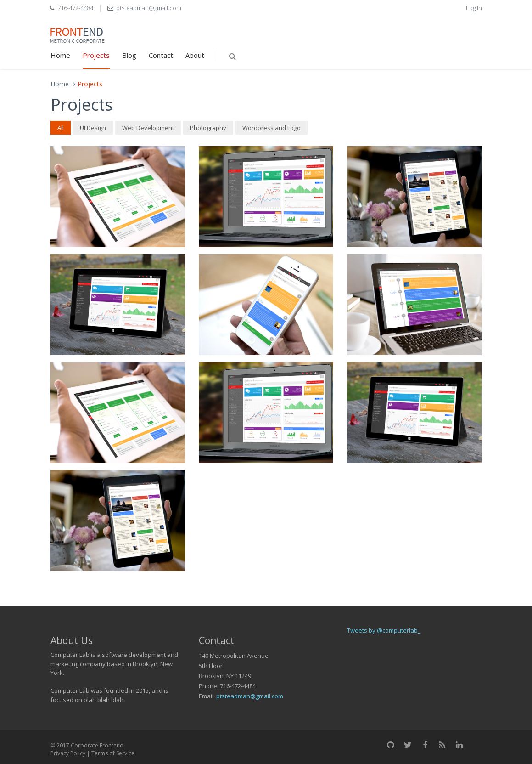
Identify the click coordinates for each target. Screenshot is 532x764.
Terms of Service (113, 753)
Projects (96, 55)
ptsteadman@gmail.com (250, 696)
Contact (161, 55)
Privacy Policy (68, 753)
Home (60, 55)
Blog (129, 55)
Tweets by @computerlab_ (384, 630)
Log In (474, 8)
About (195, 55)
